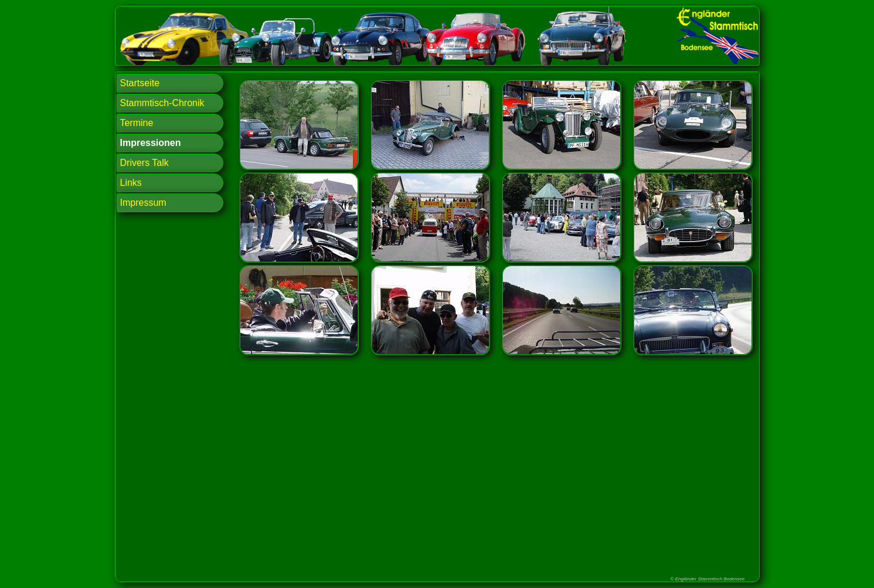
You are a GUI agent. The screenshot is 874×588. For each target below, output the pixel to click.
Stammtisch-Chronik (162, 103)
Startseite (140, 83)
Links (131, 183)
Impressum (143, 203)
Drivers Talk (144, 163)
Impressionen (151, 143)
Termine (137, 123)
